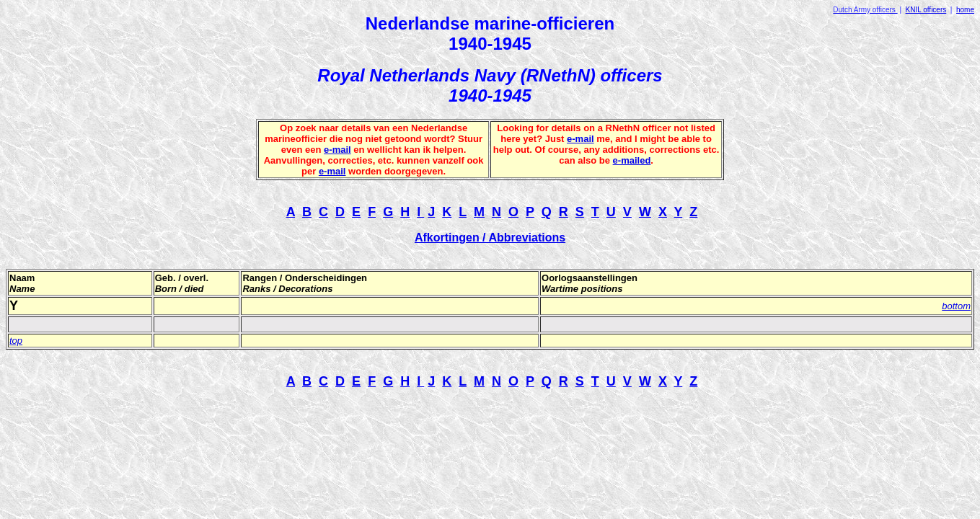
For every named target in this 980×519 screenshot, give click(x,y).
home (965, 10)
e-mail (337, 150)
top (16, 341)
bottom (956, 306)
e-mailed (632, 160)
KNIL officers (926, 10)
